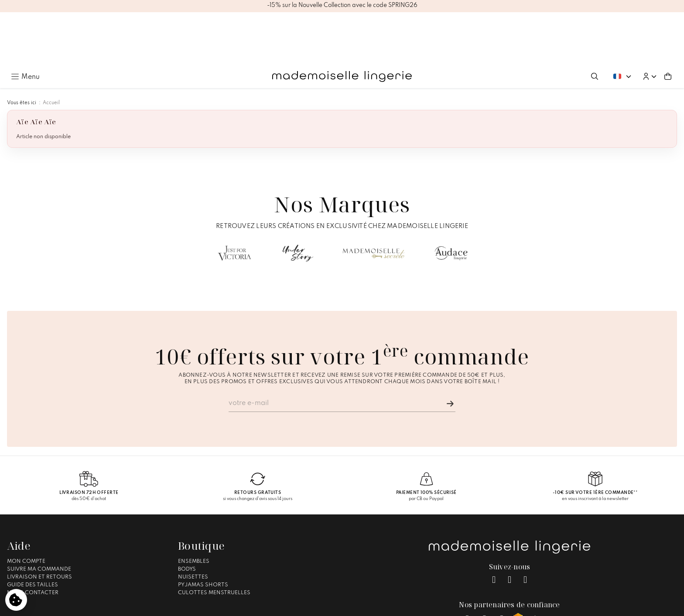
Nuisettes (193, 524)
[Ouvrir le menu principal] (25, 24)
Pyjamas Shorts (203, 531)
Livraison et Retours (39, 524)
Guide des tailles (32, 531)
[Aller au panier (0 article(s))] (668, 24)
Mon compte (26, 508)
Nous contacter (33, 539)
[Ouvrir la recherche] (595, 24)
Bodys (187, 516)
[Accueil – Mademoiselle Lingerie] (342, 24)
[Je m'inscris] (450, 351)
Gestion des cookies (411, 606)
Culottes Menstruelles (214, 539)
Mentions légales (269, 606)
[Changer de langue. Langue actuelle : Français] (622, 23)
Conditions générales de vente (338, 606)
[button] (650, 24)
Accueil (51, 50)
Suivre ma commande (39, 516)
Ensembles (194, 508)
